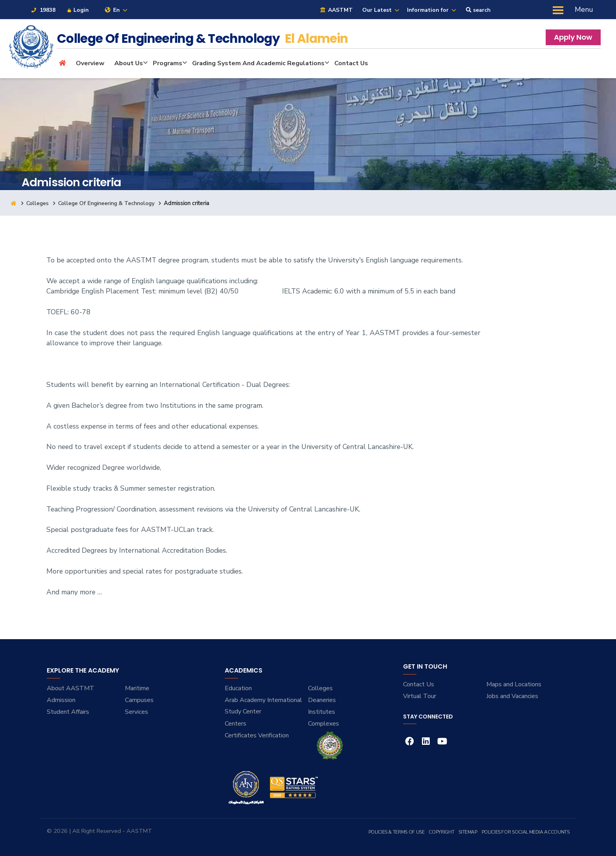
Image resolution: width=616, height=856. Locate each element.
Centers (236, 724)
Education (238, 688)
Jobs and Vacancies (512, 696)
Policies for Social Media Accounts (526, 832)
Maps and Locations (514, 684)
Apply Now (573, 37)
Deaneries (322, 700)
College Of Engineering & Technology (107, 203)
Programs (168, 63)
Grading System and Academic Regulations (258, 63)
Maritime (137, 688)
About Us (129, 63)
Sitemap (468, 832)
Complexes (324, 724)
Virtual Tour (420, 696)
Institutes (322, 712)
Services (137, 712)
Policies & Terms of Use (397, 832)
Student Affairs (68, 712)
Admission (61, 700)
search (478, 10)
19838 (43, 10)
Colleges (38, 203)
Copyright (441, 832)
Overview (90, 63)
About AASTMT (71, 688)
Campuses (139, 700)
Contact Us (351, 63)
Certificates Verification (257, 735)
